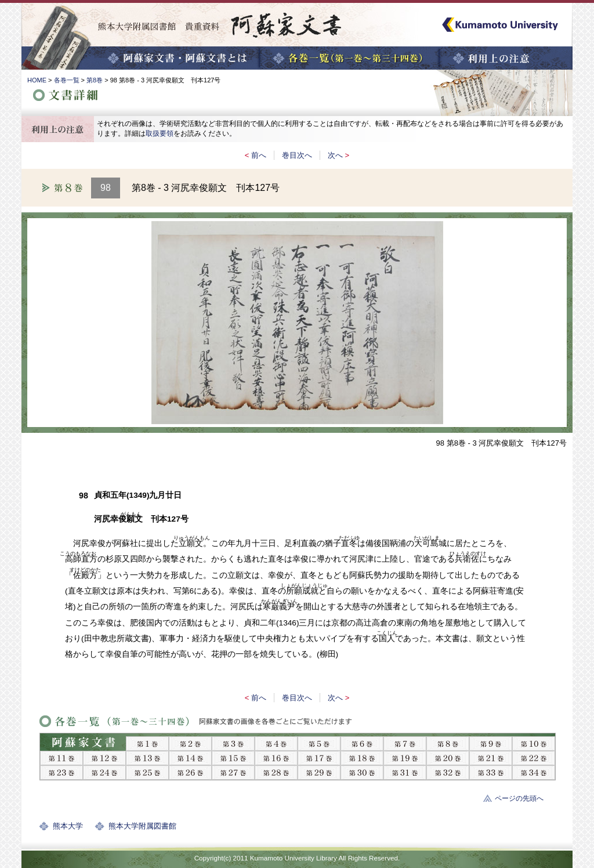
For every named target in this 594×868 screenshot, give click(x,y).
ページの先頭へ (519, 798)
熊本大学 (68, 826)
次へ (335, 155)
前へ (259, 155)
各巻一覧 (67, 80)
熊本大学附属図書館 (142, 826)
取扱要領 (160, 133)
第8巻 (95, 80)
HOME (37, 80)
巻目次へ (297, 155)
